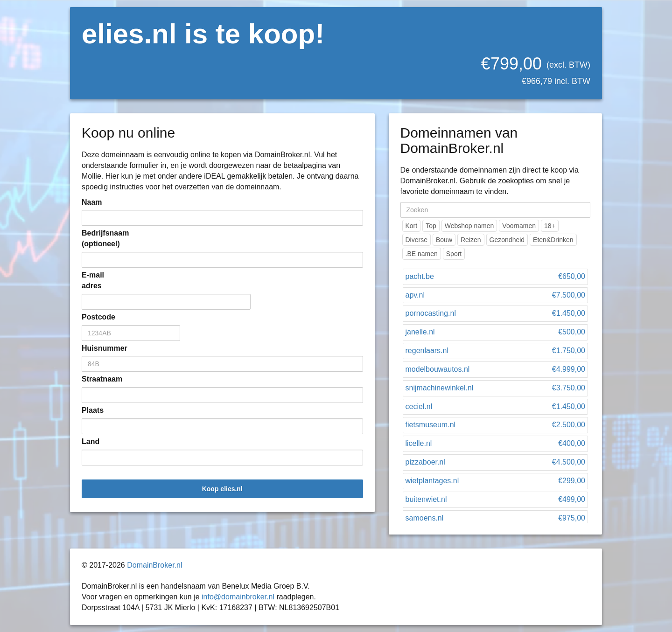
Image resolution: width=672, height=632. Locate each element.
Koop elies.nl (222, 489)
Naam (92, 202)
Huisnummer (96, 348)
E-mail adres (93, 280)
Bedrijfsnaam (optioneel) (96, 238)
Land (91, 441)
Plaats (93, 410)
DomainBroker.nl (154, 565)
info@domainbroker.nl (238, 597)
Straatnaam (96, 379)
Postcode (96, 317)
